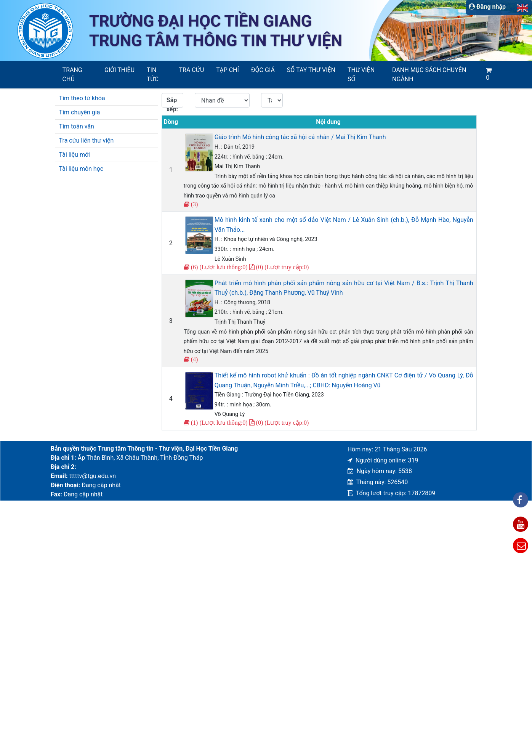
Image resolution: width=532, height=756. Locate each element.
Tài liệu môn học (81, 169)
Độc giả (263, 70)
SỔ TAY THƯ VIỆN (311, 70)
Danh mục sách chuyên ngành (429, 75)
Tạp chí (228, 70)
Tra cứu (192, 70)
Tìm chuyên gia (80, 112)
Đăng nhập (487, 7)
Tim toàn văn (77, 126)
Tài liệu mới (75, 155)
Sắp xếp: (172, 102)
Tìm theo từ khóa (82, 98)
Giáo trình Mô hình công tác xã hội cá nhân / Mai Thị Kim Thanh (300, 137)
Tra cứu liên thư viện (87, 140)
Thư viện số (361, 75)
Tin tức (153, 75)
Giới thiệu (119, 70)
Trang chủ (72, 75)
